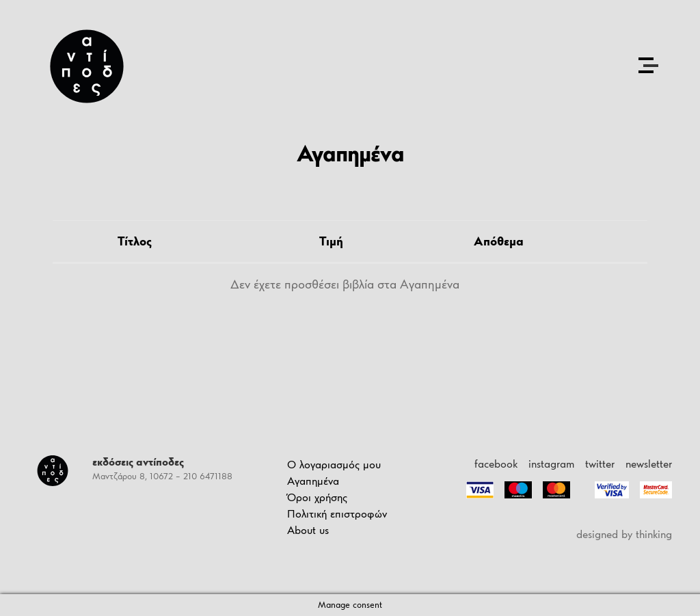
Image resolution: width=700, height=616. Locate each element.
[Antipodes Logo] (87, 66)
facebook (496, 464)
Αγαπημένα (313, 481)
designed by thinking (624, 534)
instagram (551, 464)
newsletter (649, 464)
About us (308, 530)
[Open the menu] (648, 65)
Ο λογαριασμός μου (334, 465)
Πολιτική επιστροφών (337, 514)
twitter (600, 464)
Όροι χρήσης (317, 497)
